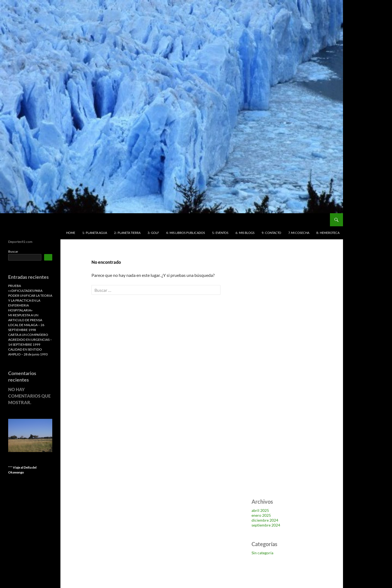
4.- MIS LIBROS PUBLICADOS (186, 233)
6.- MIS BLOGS (245, 233)
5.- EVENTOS (220, 233)
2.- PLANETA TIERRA (127, 233)
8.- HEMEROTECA (328, 233)
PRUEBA (15, 286)
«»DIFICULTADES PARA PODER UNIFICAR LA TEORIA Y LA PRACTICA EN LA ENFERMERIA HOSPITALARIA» (30, 300)
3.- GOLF (153, 233)
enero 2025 (261, 515)
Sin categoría (262, 553)
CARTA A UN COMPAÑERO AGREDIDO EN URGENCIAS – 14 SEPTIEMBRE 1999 (30, 340)
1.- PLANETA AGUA (95, 233)
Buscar (13, 251)
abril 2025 (260, 510)
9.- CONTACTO (271, 233)
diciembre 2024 (265, 520)
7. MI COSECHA (299, 233)
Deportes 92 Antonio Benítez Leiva (46, 220)
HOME (71, 233)
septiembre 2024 (266, 525)
